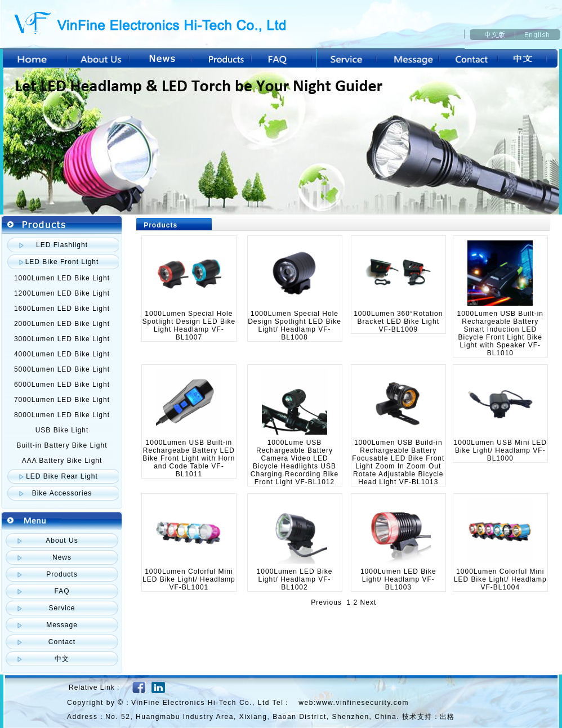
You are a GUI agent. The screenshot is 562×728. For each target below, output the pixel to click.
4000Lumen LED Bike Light (62, 354)
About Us (62, 541)
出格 (447, 717)
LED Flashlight (62, 245)
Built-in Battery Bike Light (62, 445)
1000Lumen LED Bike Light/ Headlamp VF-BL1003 (398, 579)
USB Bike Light (62, 430)
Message (62, 625)
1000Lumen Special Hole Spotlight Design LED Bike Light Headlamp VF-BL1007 (189, 325)
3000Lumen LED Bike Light (62, 339)
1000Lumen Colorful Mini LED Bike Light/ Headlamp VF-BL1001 (189, 579)
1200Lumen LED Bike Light (62, 293)
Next (369, 602)
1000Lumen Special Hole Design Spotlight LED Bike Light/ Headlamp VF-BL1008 (295, 325)
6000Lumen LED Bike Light (62, 385)
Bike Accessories (62, 493)
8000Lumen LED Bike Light (62, 415)
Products (62, 574)
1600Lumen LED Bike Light (62, 309)
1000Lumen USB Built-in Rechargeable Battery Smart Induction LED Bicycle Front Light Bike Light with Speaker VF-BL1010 (500, 333)
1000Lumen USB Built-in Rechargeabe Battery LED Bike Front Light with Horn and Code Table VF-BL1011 (189, 458)
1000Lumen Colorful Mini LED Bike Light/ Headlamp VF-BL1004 (500, 579)
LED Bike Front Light (62, 262)
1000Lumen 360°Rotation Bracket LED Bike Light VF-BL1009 (398, 321)
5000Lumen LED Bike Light (62, 369)
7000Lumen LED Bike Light (62, 400)
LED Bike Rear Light (62, 476)
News (62, 557)
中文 (62, 659)
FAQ (62, 591)
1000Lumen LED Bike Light (62, 278)
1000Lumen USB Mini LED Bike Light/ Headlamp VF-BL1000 (500, 450)
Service (62, 608)
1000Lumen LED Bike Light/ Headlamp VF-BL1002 (295, 579)
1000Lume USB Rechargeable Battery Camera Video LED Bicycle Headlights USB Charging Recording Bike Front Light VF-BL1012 (295, 462)
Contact (62, 642)
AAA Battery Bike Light (62, 461)
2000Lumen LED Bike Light (62, 324)
